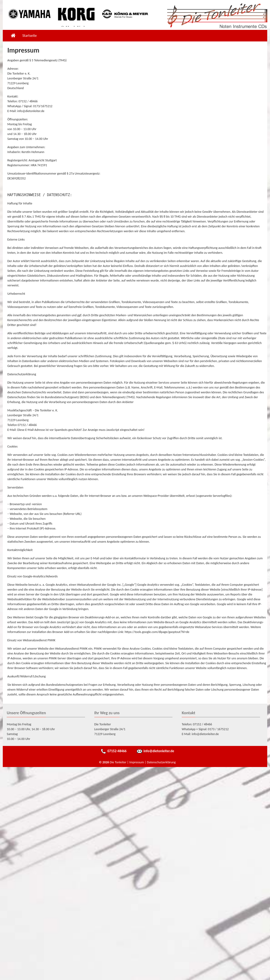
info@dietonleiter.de (159, 751)
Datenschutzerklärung (161, 762)
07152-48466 (117, 751)
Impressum (137, 762)
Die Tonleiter (118, 762)
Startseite (30, 36)
